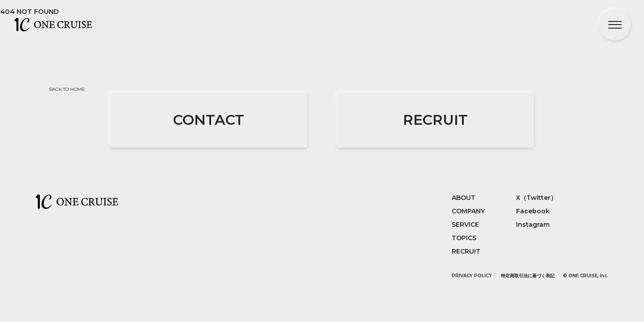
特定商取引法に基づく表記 (528, 276)
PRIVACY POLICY (472, 276)
